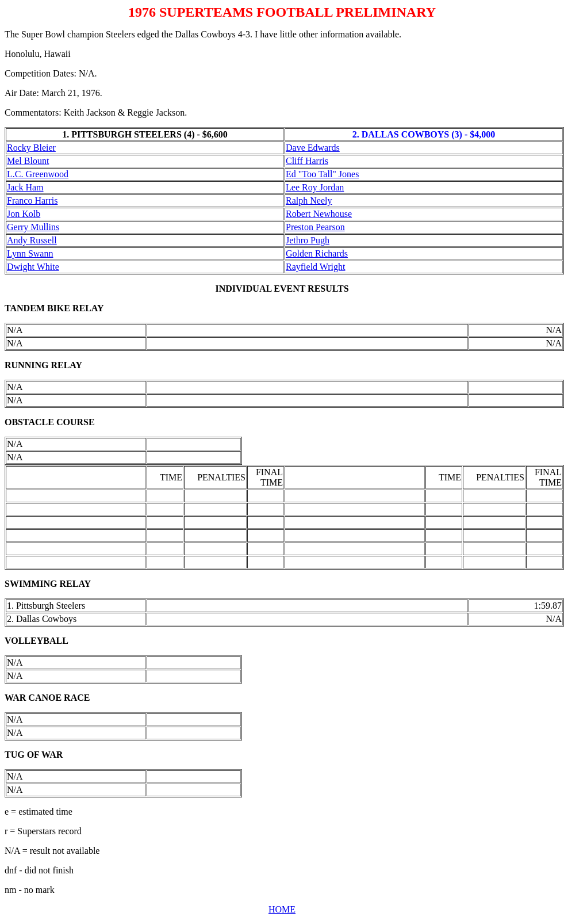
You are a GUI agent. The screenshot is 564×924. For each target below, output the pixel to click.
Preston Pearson (315, 227)
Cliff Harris (307, 161)
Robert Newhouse (319, 214)
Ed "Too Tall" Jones (322, 174)
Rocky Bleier (31, 148)
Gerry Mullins (33, 227)
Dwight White (33, 267)
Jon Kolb (24, 214)
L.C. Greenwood (38, 174)
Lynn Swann (30, 253)
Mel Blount (28, 161)
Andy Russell (32, 240)
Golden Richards (317, 253)
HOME (282, 909)
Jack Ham (25, 187)
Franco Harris (32, 201)
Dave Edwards (313, 148)
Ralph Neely (309, 201)
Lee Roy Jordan (315, 187)
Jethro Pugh (308, 240)
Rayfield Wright (315, 267)
